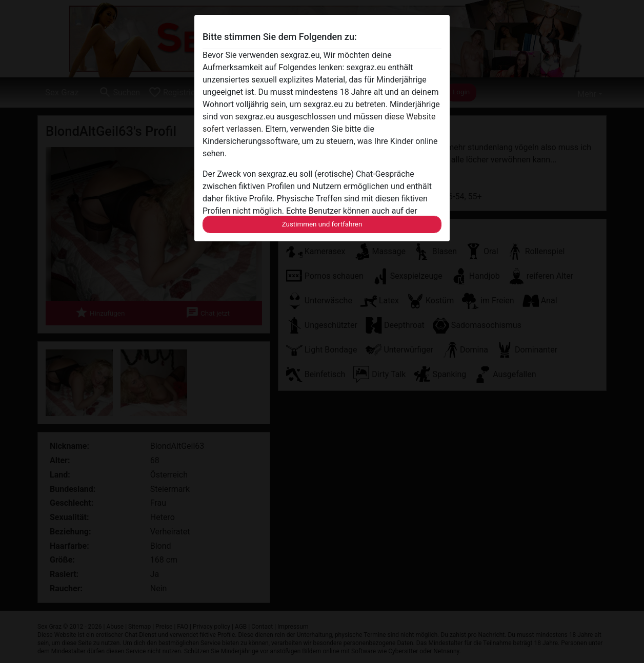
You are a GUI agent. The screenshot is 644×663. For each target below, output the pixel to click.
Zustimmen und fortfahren (322, 224)
